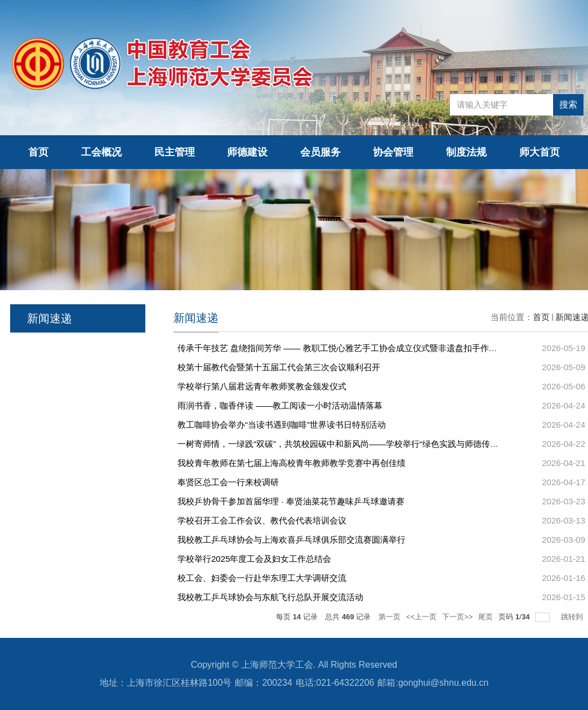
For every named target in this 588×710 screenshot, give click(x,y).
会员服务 (320, 152)
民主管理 (175, 152)
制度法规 (466, 152)
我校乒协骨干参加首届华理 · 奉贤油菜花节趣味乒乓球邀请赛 (291, 501)
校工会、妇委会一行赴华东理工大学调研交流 (262, 578)
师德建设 (247, 152)
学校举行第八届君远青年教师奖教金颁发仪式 (262, 386)
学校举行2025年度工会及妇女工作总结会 (254, 559)
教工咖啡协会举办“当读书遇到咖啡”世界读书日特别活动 (282, 425)
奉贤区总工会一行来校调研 (228, 482)
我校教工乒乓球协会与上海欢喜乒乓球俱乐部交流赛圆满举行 (291, 540)
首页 (38, 152)
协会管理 (393, 152)
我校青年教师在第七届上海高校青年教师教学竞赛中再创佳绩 (291, 463)
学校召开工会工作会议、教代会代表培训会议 (262, 520)
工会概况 (101, 152)
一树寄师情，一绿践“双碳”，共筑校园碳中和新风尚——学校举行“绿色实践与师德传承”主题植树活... (364, 444)
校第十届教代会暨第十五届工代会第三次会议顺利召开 (279, 367)
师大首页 (540, 152)
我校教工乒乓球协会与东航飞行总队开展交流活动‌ (270, 597)
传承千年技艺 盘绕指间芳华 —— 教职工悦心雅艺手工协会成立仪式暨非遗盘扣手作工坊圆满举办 (358, 348)
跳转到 (573, 617)
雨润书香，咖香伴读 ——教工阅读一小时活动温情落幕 (280, 405)
